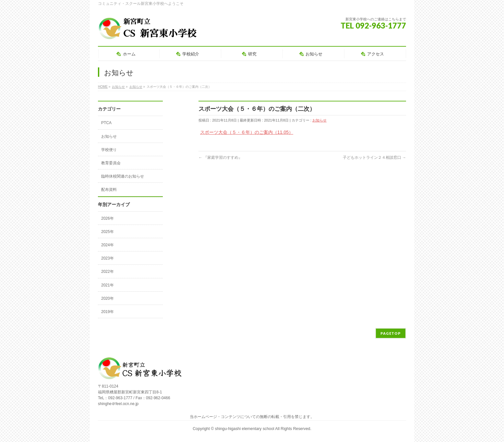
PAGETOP (391, 333)
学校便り (109, 150)
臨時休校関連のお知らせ (123, 176)
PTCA (106, 123)
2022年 (108, 272)
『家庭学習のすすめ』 (220, 157)
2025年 (108, 232)
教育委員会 (111, 163)
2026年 (108, 218)
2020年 (108, 298)
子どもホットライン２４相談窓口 (374, 157)
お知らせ (319, 120)
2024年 (108, 245)
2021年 (108, 285)
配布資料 (109, 190)
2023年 (108, 258)
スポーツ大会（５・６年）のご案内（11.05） (247, 132)
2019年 (108, 312)
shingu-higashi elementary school (245, 429)
